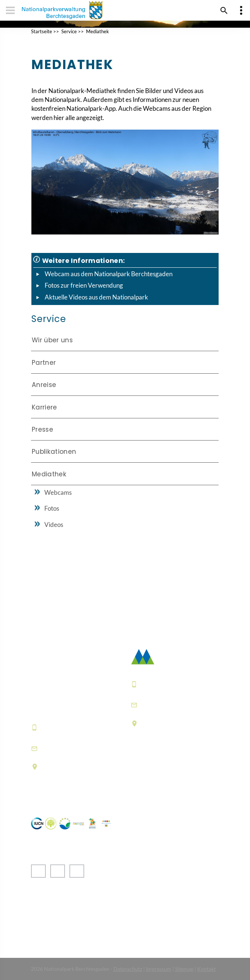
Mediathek (97, 31)
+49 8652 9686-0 (68, 727)
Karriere (44, 407)
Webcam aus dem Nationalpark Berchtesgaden (109, 274)
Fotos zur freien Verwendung (84, 285)
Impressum (159, 969)
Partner (44, 363)
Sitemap (184, 969)
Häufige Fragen (155, 780)
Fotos (52, 508)
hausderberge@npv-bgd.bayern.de (73, 748)
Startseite (42, 31)
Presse (42, 429)
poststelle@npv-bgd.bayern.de (166, 705)
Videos (54, 525)
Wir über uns (52, 340)
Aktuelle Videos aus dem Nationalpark (96, 297)
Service (69, 31)
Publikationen (54, 452)
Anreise (44, 385)
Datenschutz (128, 969)
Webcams (58, 492)
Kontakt (206, 969)
